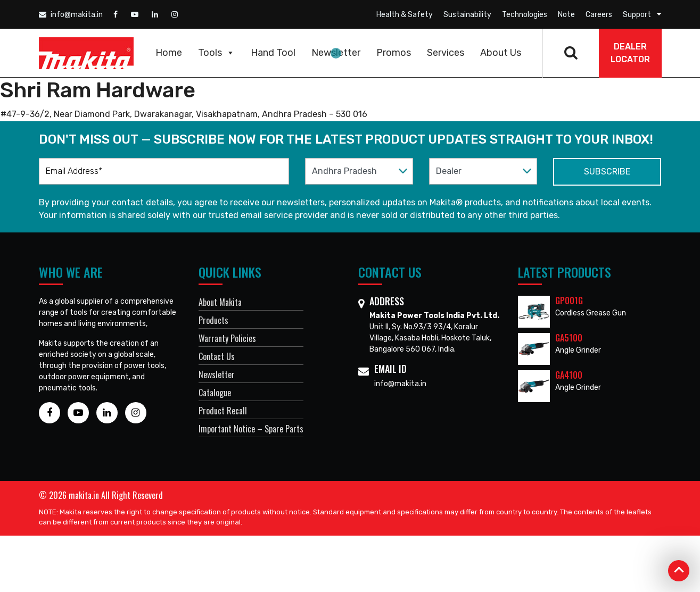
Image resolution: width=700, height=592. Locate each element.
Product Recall (223, 411)
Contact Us (217, 356)
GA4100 (569, 375)
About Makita (220, 302)
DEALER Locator (630, 53)
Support (637, 15)
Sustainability (467, 15)
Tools (216, 53)
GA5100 (569, 338)
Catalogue (215, 393)
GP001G (569, 301)
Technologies (525, 15)
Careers (599, 15)
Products (213, 320)
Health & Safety (405, 15)
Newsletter (336, 53)
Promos (394, 53)
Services (446, 53)
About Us (501, 53)
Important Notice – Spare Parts (251, 429)
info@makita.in (71, 15)
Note (566, 15)
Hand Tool (273, 53)
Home (169, 53)
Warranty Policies (227, 338)
